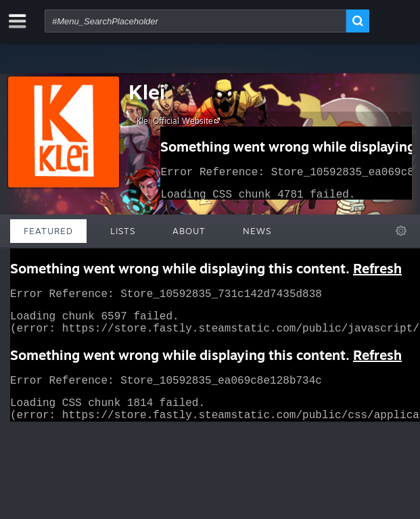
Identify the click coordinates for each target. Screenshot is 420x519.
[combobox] (195, 21)
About (189, 231)
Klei (147, 92)
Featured (48, 231)
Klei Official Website (180, 120)
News (257, 231)
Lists (123, 231)
